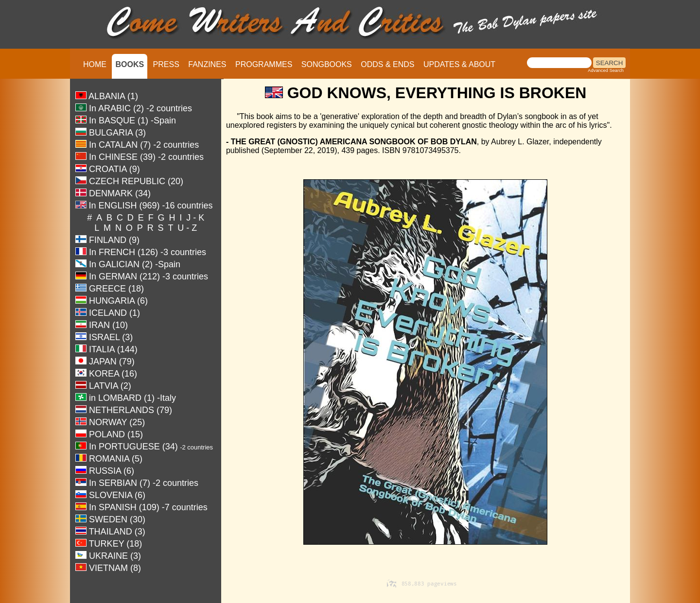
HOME (95, 64)
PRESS (166, 64)
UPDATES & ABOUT (459, 64)
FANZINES (207, 64)
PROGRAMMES (264, 64)
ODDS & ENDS (387, 64)
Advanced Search (606, 70)
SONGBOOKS (327, 64)
